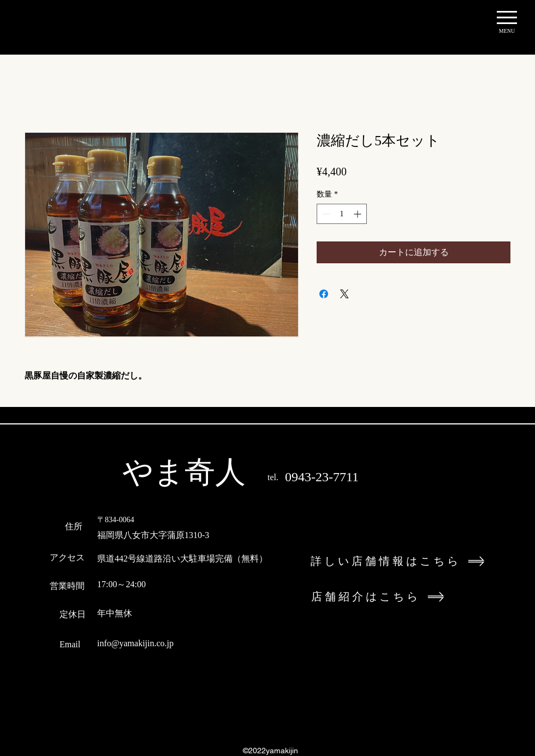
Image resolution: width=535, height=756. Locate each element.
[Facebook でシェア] (324, 294)
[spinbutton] (342, 214)
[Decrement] (325, 214)
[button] (507, 17)
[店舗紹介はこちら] (414, 597)
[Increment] (358, 214)
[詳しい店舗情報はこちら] (414, 561)
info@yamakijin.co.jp (135, 643)
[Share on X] (344, 294)
